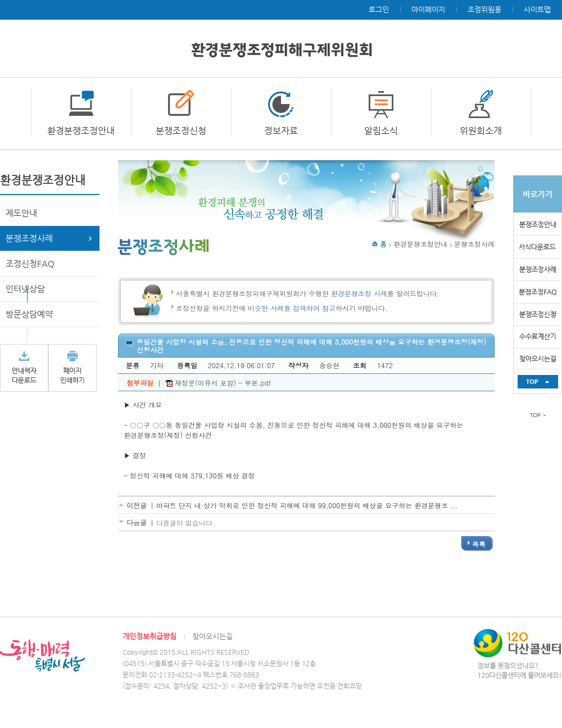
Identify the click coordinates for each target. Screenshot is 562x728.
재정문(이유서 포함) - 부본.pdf (218, 383)
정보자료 (281, 131)
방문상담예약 (29, 314)
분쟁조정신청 (181, 131)
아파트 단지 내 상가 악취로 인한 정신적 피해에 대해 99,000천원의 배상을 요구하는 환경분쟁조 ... (307, 505)
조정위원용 (484, 9)
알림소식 (381, 131)
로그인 (379, 9)
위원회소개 (481, 131)
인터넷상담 (25, 289)
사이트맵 (537, 9)
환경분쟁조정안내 (81, 131)
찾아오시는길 (212, 636)
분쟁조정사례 (29, 238)
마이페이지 (428, 9)
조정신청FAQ (30, 263)
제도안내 (21, 213)
